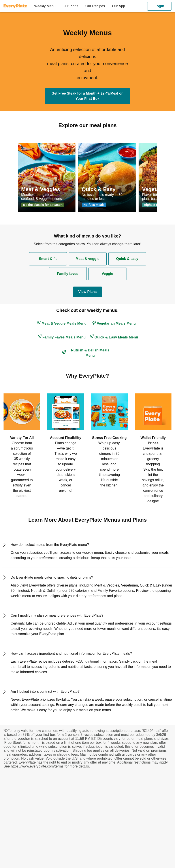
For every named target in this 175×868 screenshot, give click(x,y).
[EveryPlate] (15, 6)
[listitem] (22, 445)
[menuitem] (17, 6)
